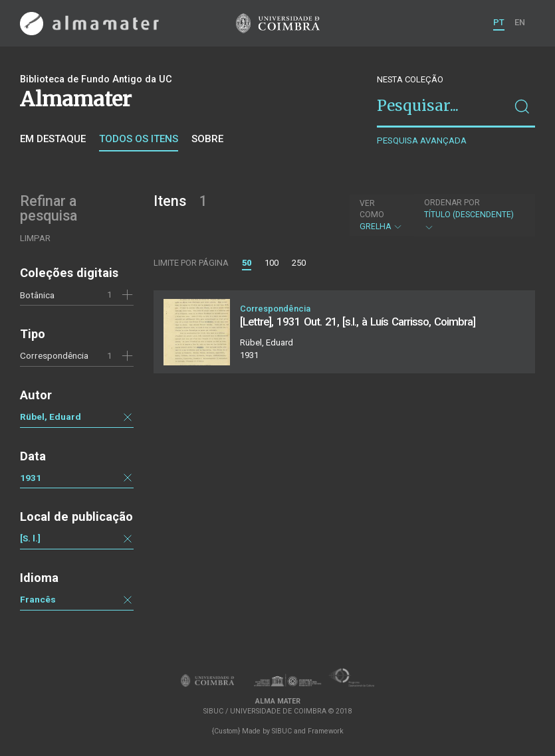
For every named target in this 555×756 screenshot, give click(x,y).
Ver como (372, 209)
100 (272, 263)
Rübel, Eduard (51, 417)
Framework (326, 731)
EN (520, 22)
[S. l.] (30, 538)
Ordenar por (452, 203)
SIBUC (282, 731)
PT (499, 22)
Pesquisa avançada (422, 141)
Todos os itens (139, 139)
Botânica (37, 295)
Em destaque (53, 139)
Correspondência (54, 355)
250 (299, 263)
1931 (31, 478)
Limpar (35, 238)
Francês (38, 599)
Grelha (381, 215)
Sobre (207, 139)
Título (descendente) (473, 215)
